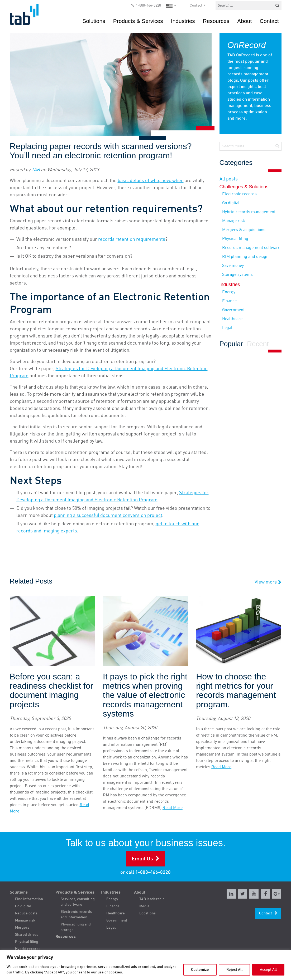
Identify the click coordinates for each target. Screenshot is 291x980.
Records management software (251, 248)
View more (268, 582)
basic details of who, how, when (151, 181)
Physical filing (235, 239)
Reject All (234, 970)
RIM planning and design (245, 257)
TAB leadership (152, 899)
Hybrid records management (249, 212)
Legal (227, 328)
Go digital (231, 203)
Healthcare (232, 319)
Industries (183, 21)
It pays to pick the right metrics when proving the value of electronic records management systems (145, 695)
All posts (229, 179)
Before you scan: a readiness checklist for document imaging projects (52, 691)
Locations (147, 913)
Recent (258, 344)
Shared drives (27, 935)
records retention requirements (132, 239)
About (244, 21)
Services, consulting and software (78, 902)
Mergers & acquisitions (244, 230)
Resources (216, 21)
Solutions (94, 21)
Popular (231, 344)
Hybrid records (28, 949)
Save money (233, 266)
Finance (229, 301)
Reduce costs (26, 913)
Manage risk (234, 221)
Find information (29, 899)
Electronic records (239, 194)
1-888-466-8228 (148, 6)
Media (144, 906)
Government (233, 310)
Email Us (142, 859)
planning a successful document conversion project (108, 516)
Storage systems (237, 275)
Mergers (22, 928)
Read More (173, 808)
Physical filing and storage (76, 927)
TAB (36, 170)
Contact (196, 6)
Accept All (268, 970)
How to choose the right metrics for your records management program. (236, 691)
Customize (200, 970)
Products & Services (138, 21)
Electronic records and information (76, 915)
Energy (229, 292)
